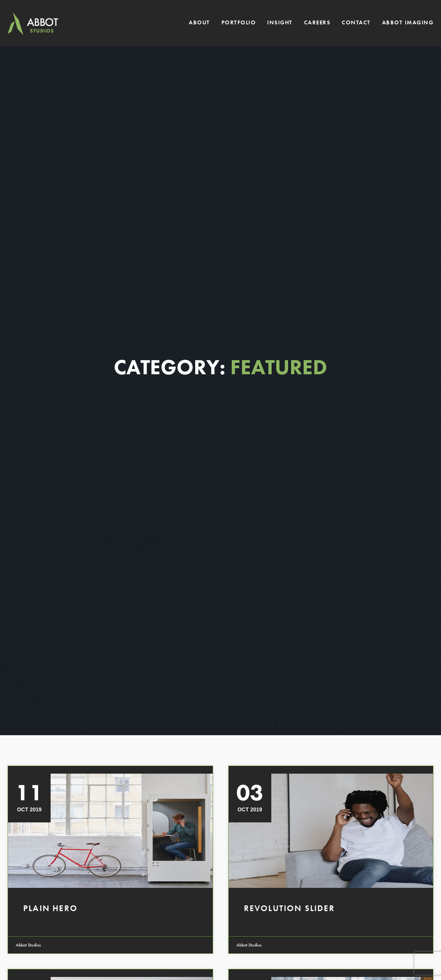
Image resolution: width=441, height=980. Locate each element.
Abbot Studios (28, 945)
